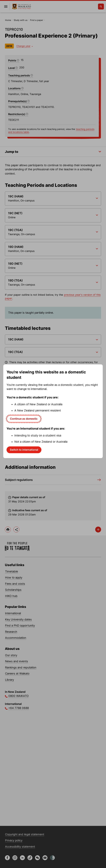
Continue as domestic (24, 419)
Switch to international (24, 450)
